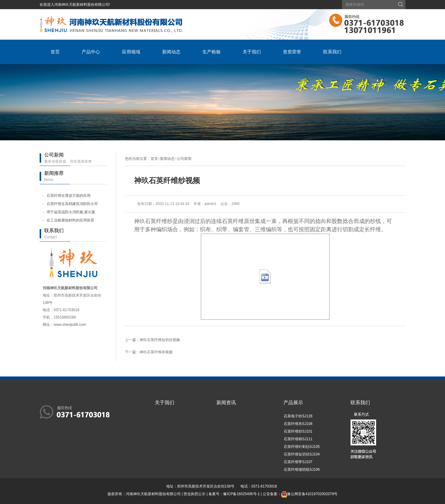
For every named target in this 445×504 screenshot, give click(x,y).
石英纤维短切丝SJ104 (302, 454)
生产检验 (212, 52)
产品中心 (91, 52)
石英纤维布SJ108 (298, 424)
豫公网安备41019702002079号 (312, 494)
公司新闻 (184, 159)
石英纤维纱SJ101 (298, 431)
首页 (55, 52)
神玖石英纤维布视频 (156, 352)
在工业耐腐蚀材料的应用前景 (70, 220)
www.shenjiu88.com (70, 325)
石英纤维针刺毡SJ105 (302, 447)
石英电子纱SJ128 (298, 416)
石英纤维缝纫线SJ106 (302, 470)
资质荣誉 (292, 52)
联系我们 (332, 52)
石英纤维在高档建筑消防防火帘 (72, 204)
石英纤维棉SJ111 (298, 439)
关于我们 (252, 52)
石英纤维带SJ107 (298, 462)
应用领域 (131, 52)
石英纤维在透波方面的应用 (69, 196)
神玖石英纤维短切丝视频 (160, 340)
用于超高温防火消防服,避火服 (71, 212)
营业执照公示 (194, 494)
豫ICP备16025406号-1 (241, 494)
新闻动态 (171, 52)
